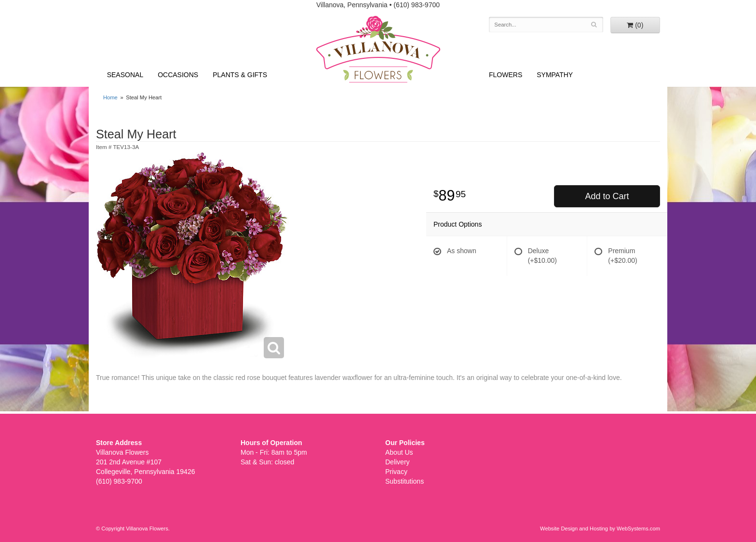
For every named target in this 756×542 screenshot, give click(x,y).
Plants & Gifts (240, 75)
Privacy (396, 472)
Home (110, 97)
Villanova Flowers (378, 49)
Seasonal (125, 75)
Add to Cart (607, 196)
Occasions (178, 75)
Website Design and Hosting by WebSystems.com (600, 528)
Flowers (506, 75)
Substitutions (405, 481)
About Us (399, 452)
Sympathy (555, 75)
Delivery (398, 462)
